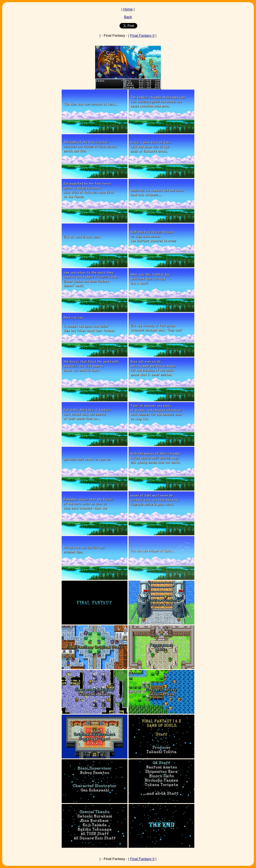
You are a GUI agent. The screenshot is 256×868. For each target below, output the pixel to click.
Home (128, 9)
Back (128, 17)
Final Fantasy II (142, 35)
